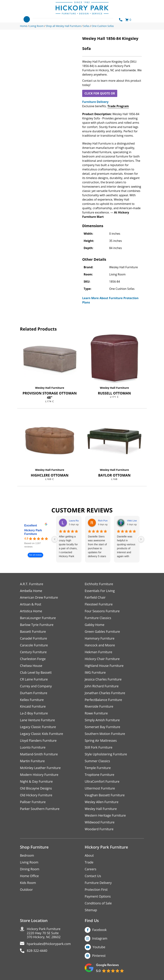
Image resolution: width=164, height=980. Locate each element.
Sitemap (91, 911)
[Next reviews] (141, 539)
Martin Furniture (32, 761)
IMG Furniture (95, 673)
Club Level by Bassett (36, 673)
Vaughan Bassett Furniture (105, 796)
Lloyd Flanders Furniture (38, 741)
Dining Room (30, 870)
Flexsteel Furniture (99, 604)
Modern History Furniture (39, 775)
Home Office (29, 876)
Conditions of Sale (98, 904)
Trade (89, 863)
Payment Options (98, 897)
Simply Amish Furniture (102, 720)
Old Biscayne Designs (36, 789)
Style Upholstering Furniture (106, 755)
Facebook (99, 930)
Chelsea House (31, 666)
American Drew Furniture (39, 598)
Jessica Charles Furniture (103, 680)
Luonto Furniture (33, 748)
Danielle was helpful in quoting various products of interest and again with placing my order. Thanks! (126, 547)
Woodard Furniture (99, 830)
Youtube (99, 948)
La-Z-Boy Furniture (34, 714)
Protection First (96, 890)
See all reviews (35, 555)
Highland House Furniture (104, 666)
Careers (91, 870)
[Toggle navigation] (27, 19)
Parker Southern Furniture (40, 809)
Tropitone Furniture (100, 775)
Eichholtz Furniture (99, 584)
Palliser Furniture (33, 802)
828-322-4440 (37, 951)
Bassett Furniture (33, 632)
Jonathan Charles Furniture (105, 693)
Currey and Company (36, 686)
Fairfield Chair (95, 598)
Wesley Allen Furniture (102, 802)
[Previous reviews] (55, 539)
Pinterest (99, 956)
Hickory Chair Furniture (102, 659)
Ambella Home (31, 591)
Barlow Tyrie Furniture (37, 625)
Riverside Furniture (99, 707)
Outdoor (26, 890)
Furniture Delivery (95, 102)
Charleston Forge (33, 659)
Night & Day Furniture (36, 782)
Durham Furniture (34, 693)
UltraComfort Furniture (102, 782)
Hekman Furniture (98, 652)
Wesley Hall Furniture (50, 388)
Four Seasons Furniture (102, 611)
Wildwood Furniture (100, 823)
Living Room (29, 863)
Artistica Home (31, 611)
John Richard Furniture (102, 686)
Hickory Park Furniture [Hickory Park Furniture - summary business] (33, 532)
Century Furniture (33, 652)
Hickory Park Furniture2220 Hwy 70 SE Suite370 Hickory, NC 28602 (44, 934)
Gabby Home (95, 625)
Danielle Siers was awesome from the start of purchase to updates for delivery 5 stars (97, 546)
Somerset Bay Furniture (102, 727)
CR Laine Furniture (34, 680)
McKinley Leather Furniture (40, 768)
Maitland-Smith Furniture (39, 755)
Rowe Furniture (96, 714)
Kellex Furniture (32, 700)
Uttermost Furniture (100, 789)
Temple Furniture (98, 768)
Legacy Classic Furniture (38, 727)
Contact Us (93, 876)
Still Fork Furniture (99, 748)
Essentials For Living (100, 591)
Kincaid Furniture (33, 707)
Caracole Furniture (34, 645)
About (89, 856)
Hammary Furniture (100, 639)
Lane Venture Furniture (37, 720)
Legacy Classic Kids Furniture (42, 734)
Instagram (100, 939)
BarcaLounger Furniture (38, 618)
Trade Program (118, 106)
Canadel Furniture (34, 639)
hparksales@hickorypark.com (49, 945)
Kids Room (28, 883)
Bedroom (27, 856)
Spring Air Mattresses (101, 741)
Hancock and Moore (100, 645)
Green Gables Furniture (102, 632)
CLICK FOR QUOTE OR (100, 93)
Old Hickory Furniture (36, 796)
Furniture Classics (98, 618)
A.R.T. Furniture (32, 584)
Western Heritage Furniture (105, 816)
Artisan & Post (31, 604)
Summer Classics (97, 761)
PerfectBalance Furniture (103, 700)
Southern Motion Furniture (105, 734)
